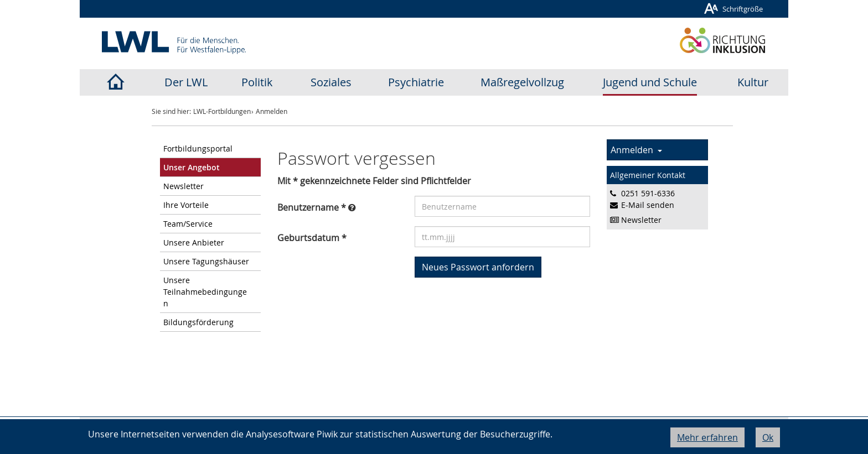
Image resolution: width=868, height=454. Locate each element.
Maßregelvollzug (522, 82)
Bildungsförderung (198, 322)
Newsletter (184, 186)
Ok (768, 437)
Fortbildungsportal (198, 148)
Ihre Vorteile (186, 205)
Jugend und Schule (650, 82)
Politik (257, 82)
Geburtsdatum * (312, 238)
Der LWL (186, 82)
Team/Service (188, 224)
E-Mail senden (648, 205)
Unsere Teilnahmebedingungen (205, 292)
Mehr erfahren (707, 437)
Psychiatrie (416, 82)
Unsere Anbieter (194, 242)
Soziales (331, 82)
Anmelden (636, 150)
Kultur (753, 82)
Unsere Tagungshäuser (206, 261)
